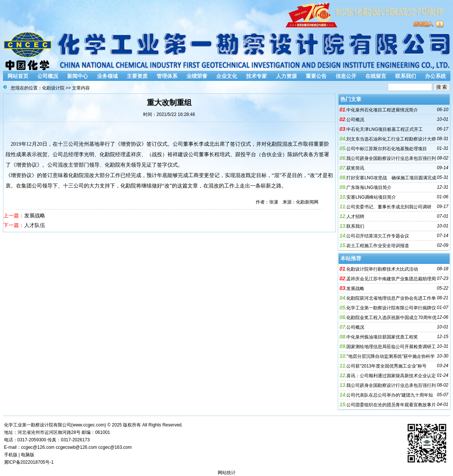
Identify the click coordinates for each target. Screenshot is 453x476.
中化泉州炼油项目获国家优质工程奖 (382, 337)
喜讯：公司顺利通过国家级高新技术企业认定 (391, 376)
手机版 (11, 455)
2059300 (37, 440)
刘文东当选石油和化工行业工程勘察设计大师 (391, 139)
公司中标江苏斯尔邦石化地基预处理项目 (387, 149)
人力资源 (286, 76)
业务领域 (107, 76)
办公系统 (435, 76)
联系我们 (406, 76)
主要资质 (137, 76)
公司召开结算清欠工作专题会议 (378, 236)
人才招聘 (355, 217)
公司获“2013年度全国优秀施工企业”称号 (386, 366)
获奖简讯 (355, 168)
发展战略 (35, 215)
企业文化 (227, 76)
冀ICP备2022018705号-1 (29, 462)
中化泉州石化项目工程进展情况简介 (382, 110)
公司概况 (48, 76)
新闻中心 (78, 76)
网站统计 (227, 473)
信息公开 (346, 76)
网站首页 (18, 76)
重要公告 (316, 76)
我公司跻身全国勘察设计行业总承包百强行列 (391, 158)
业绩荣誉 (197, 76)
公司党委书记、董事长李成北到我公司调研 (389, 207)
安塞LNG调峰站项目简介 (371, 197)
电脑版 (28, 455)
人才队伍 (35, 225)
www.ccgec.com (89, 425)
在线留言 (376, 76)
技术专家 (257, 76)
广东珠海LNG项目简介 (369, 187)
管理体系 (167, 76)
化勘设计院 (53, 88)
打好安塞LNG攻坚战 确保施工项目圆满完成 (391, 178)
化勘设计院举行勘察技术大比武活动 (382, 269)
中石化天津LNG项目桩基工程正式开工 (385, 129)
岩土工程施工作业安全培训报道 (378, 246)
